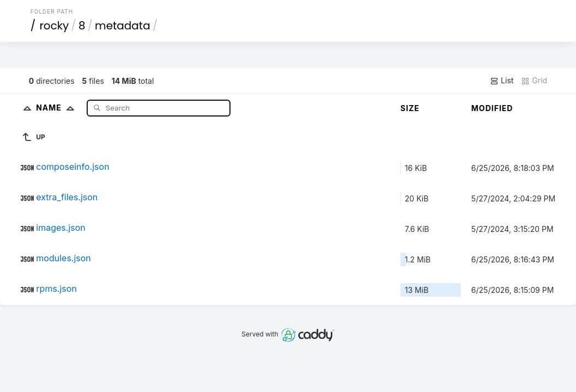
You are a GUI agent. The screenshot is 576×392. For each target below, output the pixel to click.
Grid (534, 81)
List (502, 81)
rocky (54, 26)
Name (57, 108)
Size (410, 108)
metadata (123, 26)
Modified (492, 108)
